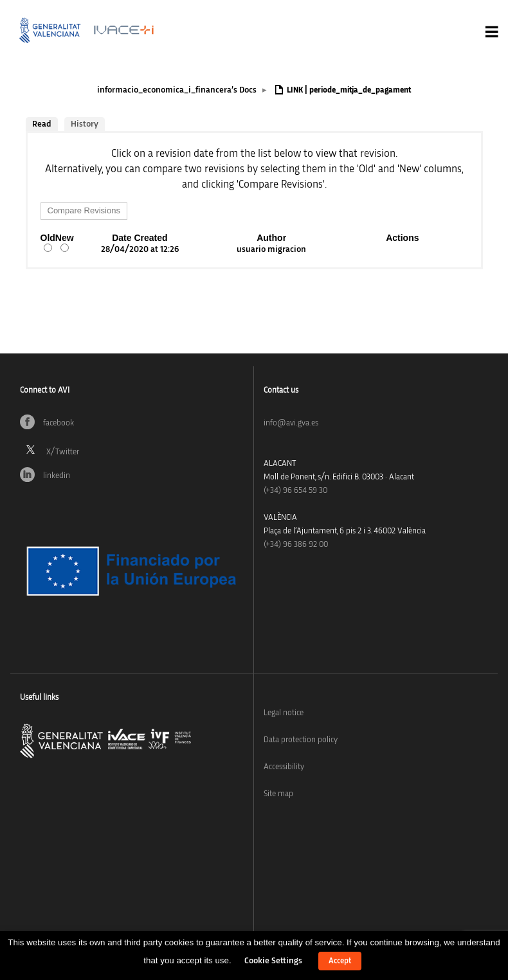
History (85, 124)
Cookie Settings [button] (273, 961)
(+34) (295, 491)
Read (42, 124)
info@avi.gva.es (291, 423)
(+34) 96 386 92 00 (296, 545)
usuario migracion (271, 249)
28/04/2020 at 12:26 (140, 249)
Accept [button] (340, 961)
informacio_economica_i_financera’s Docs (177, 90)
